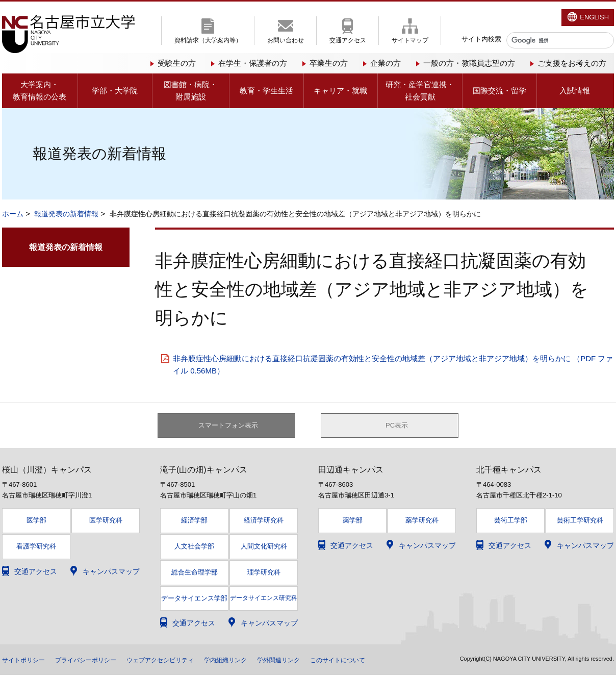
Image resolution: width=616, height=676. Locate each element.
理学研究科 (264, 574)
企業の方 (386, 63)
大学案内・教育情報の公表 (40, 91)
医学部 (36, 522)
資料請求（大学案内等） (208, 40)
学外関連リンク (318, 661)
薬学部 (353, 522)
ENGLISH (594, 17)
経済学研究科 (264, 522)
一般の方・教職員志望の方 (469, 63)
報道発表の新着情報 (66, 214)
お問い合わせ (286, 40)
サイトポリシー (27, 661)
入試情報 (575, 91)
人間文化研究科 (264, 548)
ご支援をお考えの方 (572, 63)
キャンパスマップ (111, 573)
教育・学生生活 (266, 91)
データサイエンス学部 (194, 599)
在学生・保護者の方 (253, 63)
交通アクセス (348, 40)
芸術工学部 (511, 522)
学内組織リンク (258, 661)
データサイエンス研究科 (264, 599)
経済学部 (194, 522)
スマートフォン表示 (232, 426)
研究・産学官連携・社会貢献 (420, 91)
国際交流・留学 (499, 91)
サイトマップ (410, 40)
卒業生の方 (329, 63)
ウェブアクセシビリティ (183, 661)
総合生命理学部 (195, 574)
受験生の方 (177, 63)
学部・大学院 (115, 91)
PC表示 (397, 426)
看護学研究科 (36, 548)
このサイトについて (385, 661)
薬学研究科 (422, 522)
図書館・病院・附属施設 (190, 91)
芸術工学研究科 (580, 522)
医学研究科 (106, 522)
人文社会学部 (194, 548)
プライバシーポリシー (98, 661)
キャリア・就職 (340, 91)
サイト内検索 (481, 39)
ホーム (13, 214)
